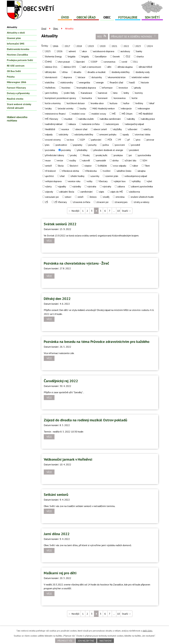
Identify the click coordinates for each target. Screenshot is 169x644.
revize (60, 160)
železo (93, 197)
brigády (85, 56)
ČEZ (128, 56)
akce (85, 51)
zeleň (81, 197)
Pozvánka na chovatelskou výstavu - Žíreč (76, 263)
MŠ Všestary (52, 119)
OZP (83, 140)
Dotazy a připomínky (18, 93)
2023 (138, 46)
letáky (48, 108)
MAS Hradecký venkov (104, 108)
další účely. (148, 631)
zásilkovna (134, 192)
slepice (88, 166)
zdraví (68, 197)
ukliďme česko (124, 171)
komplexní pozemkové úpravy (61, 98)
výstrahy (107, 186)
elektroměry (67, 82)
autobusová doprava (104, 51)
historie (145, 82)
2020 (103, 46)
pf (129, 140)
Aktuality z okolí (16, 33)
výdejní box (120, 181)
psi (130, 155)
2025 (48, 51)
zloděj (106, 197)
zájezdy (49, 192)
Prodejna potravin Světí (20, 60)
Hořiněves (50, 88)
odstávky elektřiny (84, 134)
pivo (138, 140)
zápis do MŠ (117, 192)
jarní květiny (51, 93)
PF (120, 140)
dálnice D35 (70, 67)
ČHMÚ (48, 62)
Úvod (65, 17)
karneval (103, 93)
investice (123, 88)
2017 (67, 46)
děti (109, 67)
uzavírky (95, 176)
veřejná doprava (53, 181)
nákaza (72, 124)
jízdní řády (69, 93)
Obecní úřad (86, 17)
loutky (83, 108)
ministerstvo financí (55, 114)
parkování (96, 140)
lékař (152, 103)
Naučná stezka (15, 99)
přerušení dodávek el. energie (108, 150)
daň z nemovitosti (92, 67)
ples (47, 145)
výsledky (77, 186)
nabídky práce (148, 119)
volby (89, 181)
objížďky (117, 129)
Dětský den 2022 (57, 299)
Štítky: (45, 46)
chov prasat (64, 62)
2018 (79, 46)
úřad (62, 176)
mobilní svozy (99, 114)
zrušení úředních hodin (142, 197)
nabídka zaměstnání (110, 119)
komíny (139, 93)
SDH (145, 160)
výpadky (62, 186)
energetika (85, 82)
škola (61, 166)
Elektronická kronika (18, 49)
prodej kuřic (102, 155)
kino (115, 93)
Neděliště (50, 129)
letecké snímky (66, 108)
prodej (73, 155)
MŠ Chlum (127, 114)
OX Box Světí (14, 71)
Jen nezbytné (86, 641)
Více (49, 241)
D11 (136, 62)
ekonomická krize (117, 77)
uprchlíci (49, 176)
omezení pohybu (108, 134)
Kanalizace (87, 93)
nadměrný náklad (54, 124)
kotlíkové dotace (76, 103)
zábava (121, 186)
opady (126, 134)
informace (107, 88)
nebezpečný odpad (135, 124)
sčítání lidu (131, 160)
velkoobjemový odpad (136, 176)
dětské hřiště (146, 67)
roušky (73, 160)
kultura (114, 103)
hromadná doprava (86, 88)
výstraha (92, 186)
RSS (102, 36)
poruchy (92, 145)
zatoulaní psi (52, 197)
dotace (82, 77)
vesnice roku (74, 181)
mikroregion (144, 108)
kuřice (126, 103)
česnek (116, 56)
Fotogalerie (128, 17)
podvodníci (61, 145)
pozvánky (66, 150)
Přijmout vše (65, 641)
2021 (115, 46)
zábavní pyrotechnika (142, 186)
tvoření (107, 171)
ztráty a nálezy (142, 202)
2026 (60, 51)
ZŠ (47, 202)
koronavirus (120, 98)
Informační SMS (16, 44)
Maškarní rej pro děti (60, 573)
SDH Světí (152, 17)
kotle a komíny (53, 103)
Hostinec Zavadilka (17, 55)
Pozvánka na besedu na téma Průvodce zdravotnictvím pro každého (97, 342)
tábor (135, 166)
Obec (107, 17)
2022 (126, 46)
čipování (81, 62)
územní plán (112, 176)
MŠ (114, 114)
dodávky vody (143, 72)
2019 (91, 46)
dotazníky (97, 77)
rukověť (86, 160)
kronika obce (97, 103)
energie (100, 82)
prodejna (118, 155)
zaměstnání (86, 192)
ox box (70, 140)
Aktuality (12, 27)
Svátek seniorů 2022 (60, 224)
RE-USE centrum (16, 66)
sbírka (115, 160)
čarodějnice (101, 56)
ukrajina (142, 171)
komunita (87, 98)
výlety (48, 186)
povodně (136, 145)
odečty (147, 129)
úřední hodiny (78, 176)
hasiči (132, 82)
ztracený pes (121, 202)
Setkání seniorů (56, 495)
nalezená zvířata (91, 124)
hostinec (66, 88)
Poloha (11, 77)
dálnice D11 (51, 67)
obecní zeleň (100, 129)
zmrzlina (120, 197)
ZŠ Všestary (61, 202)
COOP (94, 62)
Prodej (86, 155)
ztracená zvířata (82, 202)
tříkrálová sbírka (70, 171)
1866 (56, 46)
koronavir (103, 98)
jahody (137, 88)
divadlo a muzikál (97, 72)
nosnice (65, 129)
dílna (65, 72)
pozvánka (50, 150)
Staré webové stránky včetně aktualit (19, 106)
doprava (68, 77)
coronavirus (110, 62)
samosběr (101, 160)
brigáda (72, 56)
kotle (135, 98)
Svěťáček (102, 166)
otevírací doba (143, 134)
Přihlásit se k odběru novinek (134, 36)
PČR (110, 140)
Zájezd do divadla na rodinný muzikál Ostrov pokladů (85, 420)
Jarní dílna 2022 (57, 534)
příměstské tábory (55, 155)
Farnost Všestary (16, 88)
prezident (134, 150)
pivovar (150, 140)
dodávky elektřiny (121, 72)
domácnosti (51, 77)
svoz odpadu (120, 166)
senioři (48, 166)
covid (124, 62)
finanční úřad (116, 82)
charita (140, 56)
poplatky (78, 145)
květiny (139, 103)
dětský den (51, 72)
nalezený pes (112, 124)
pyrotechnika (144, 155)
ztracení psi (102, 202)
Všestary (103, 181)
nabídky (131, 119)
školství (74, 166)
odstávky (63, 134)
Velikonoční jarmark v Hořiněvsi (68, 459)
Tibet (147, 166)
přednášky (82, 150)
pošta (106, 145)
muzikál (68, 119)
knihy (126, 93)
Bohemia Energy (53, 56)
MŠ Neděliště (146, 114)
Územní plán (14, 38)
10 (118, 211)
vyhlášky (136, 181)
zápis (101, 192)
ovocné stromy (53, 140)
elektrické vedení (141, 77)
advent (72, 51)
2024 (150, 46)
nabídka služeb (86, 119)
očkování (133, 129)
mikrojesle (126, 108)
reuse (48, 160)
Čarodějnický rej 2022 (61, 381)
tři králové (50, 171)
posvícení (120, 145)
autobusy (125, 51)
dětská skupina (125, 67)
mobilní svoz (79, 114)
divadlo (78, 72)
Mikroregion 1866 (17, 82)
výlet (149, 181)
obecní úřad (81, 129)
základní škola (67, 192)
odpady (49, 134)
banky (139, 51)
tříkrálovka (91, 171)
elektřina (50, 82)
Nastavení (106, 641)
